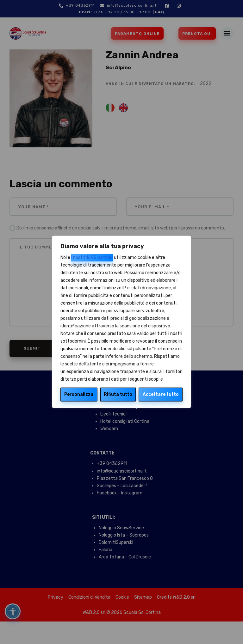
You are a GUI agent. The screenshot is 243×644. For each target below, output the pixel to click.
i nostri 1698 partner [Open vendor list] (92, 258)
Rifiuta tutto (118, 394)
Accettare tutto (161, 394)
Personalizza (79, 394)
